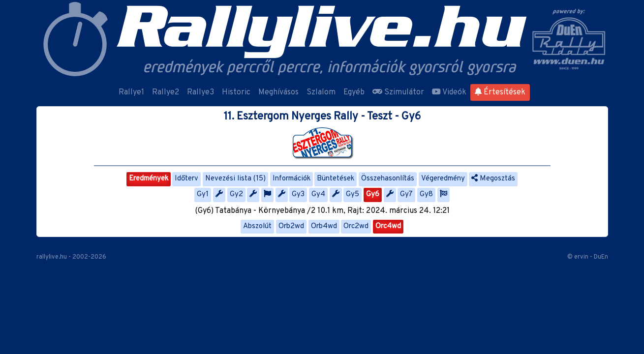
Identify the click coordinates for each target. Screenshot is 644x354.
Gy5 (353, 194)
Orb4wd (324, 226)
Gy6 (373, 194)
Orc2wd (356, 226)
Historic (236, 92)
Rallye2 (166, 92)
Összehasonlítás (388, 179)
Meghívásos (278, 92)
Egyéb (354, 92)
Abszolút (257, 226)
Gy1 (203, 194)
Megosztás (493, 179)
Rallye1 (131, 92)
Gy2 (236, 194)
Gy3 (298, 194)
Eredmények (149, 179)
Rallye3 (200, 92)
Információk (291, 179)
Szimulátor (398, 92)
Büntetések (336, 179)
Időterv (186, 179)
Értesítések (500, 92)
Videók (449, 92)
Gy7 (406, 194)
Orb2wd (291, 226)
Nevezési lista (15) (235, 179)
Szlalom (321, 92)
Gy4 (318, 194)
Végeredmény (443, 179)
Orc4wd (388, 226)
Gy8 (426, 194)
